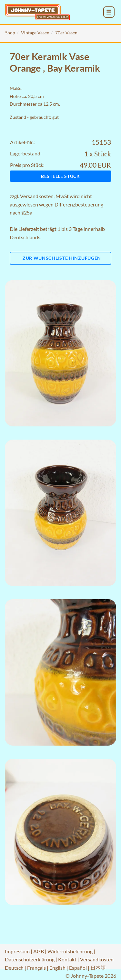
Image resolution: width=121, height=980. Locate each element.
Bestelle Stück (60, 176)
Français (36, 968)
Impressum (17, 951)
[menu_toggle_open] (109, 12)
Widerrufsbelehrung (70, 951)
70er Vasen (66, 33)
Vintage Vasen (35, 33)
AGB (39, 951)
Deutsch (14, 968)
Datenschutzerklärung (30, 959)
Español (78, 968)
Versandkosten (37, 196)
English (57, 968)
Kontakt (67, 959)
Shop (10, 33)
